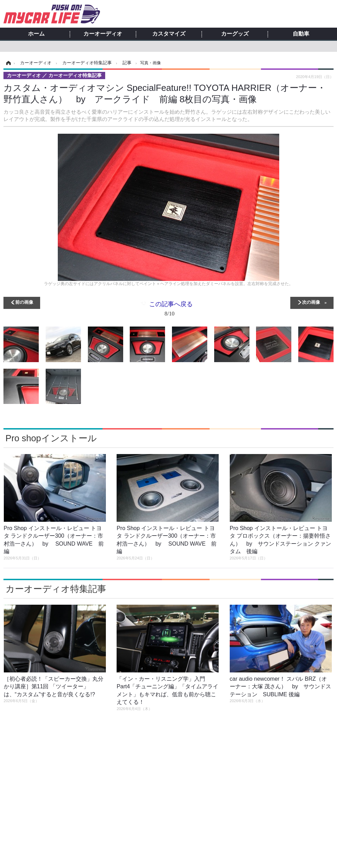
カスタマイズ (169, 34)
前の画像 (24, 302)
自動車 (301, 34)
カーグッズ (235, 34)
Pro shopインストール (51, 438)
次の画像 (311, 302)
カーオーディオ (103, 34)
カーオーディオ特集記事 (56, 589)
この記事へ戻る (171, 310)
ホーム (36, 34)
